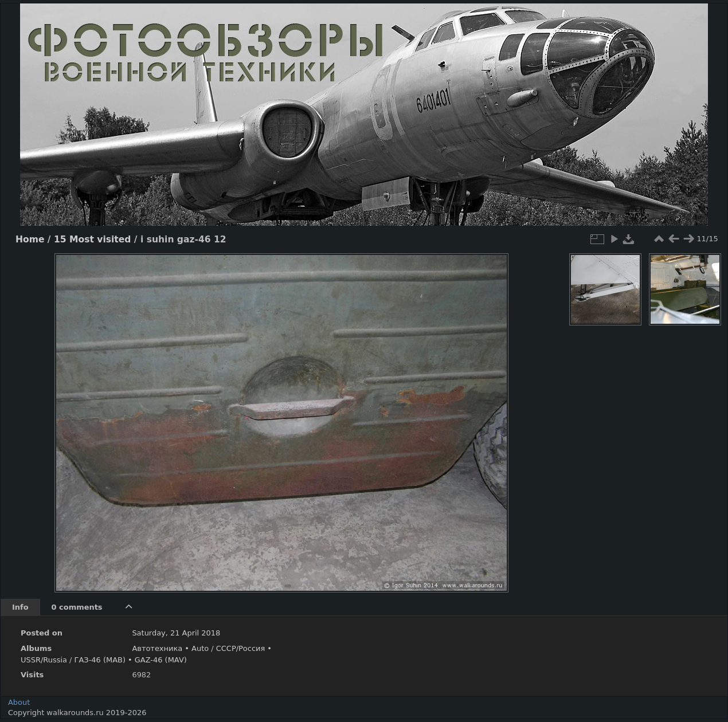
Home (30, 240)
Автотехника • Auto (170, 648)
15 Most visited (92, 240)
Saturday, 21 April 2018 (176, 633)
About (19, 702)
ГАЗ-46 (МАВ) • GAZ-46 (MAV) (131, 660)
